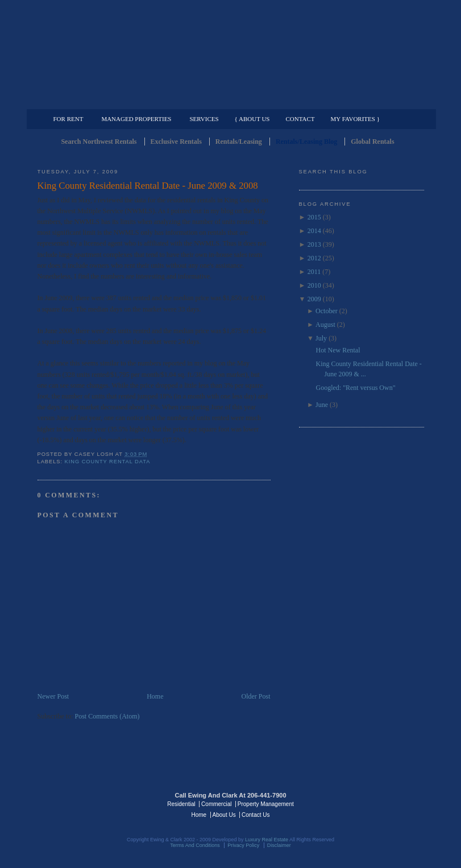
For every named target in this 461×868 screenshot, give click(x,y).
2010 (314, 285)
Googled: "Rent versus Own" (355, 388)
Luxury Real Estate (375, 803)
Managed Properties (136, 119)
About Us (224, 815)
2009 (314, 299)
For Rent (68, 119)
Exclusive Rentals (176, 142)
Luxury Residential (96, 100)
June (322, 405)
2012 (314, 258)
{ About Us (252, 119)
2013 (314, 244)
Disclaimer (279, 845)
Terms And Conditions (195, 845)
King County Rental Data (108, 462)
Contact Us (256, 815)
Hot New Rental (338, 350)
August (325, 325)
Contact (300, 119)
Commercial (229, 100)
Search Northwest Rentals (99, 142)
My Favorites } (355, 119)
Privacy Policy (243, 845)
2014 (314, 231)
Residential (181, 804)
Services (204, 119)
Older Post (256, 696)
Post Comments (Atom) (107, 716)
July (321, 338)
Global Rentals (372, 142)
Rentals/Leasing (239, 142)
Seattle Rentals (231, 54)
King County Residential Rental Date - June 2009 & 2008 (148, 186)
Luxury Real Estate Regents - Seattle (87, 803)
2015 (314, 217)
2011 (314, 272)
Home (155, 696)
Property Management (365, 100)
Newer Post (53, 696)
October (327, 311)
